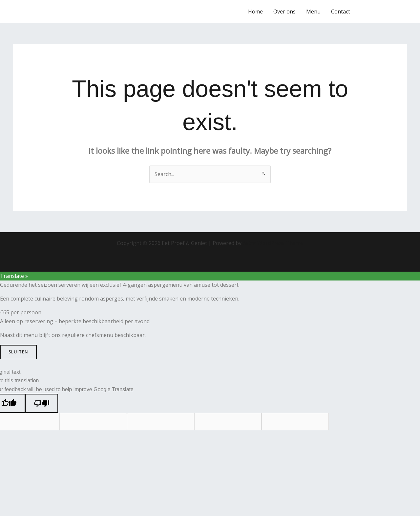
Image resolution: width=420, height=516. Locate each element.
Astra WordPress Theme (273, 243)
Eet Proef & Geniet (53, 11)
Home (255, 11)
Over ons (284, 11)
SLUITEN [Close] (18, 352)
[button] (384, 11)
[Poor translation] (42, 403)
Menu (313, 11)
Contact (341, 11)
